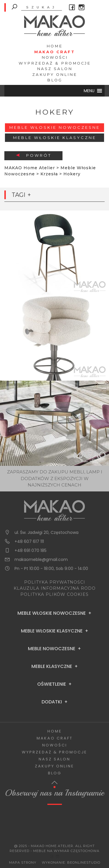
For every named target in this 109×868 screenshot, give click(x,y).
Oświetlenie (52, 684)
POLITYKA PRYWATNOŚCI (55, 582)
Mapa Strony (23, 862)
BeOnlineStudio (84, 862)
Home (54, 46)
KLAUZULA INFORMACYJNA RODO (55, 588)
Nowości (55, 57)
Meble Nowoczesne (52, 649)
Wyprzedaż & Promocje (55, 63)
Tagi (18, 195)
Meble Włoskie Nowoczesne (55, 127)
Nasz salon (55, 69)
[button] (89, 91)
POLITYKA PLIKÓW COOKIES (54, 594)
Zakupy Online (55, 74)
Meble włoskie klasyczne (55, 138)
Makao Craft (55, 52)
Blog (55, 80)
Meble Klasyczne (52, 666)
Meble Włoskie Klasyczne (52, 631)
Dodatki (52, 702)
